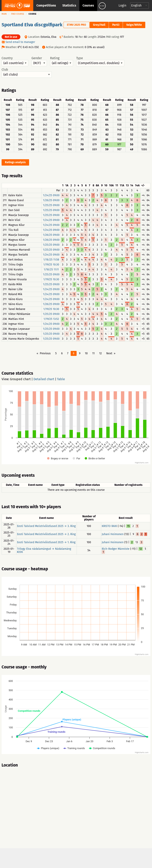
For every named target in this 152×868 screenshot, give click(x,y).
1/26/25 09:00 (51, 200)
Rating (62, 61)
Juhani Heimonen (113, 534)
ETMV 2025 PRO (76, 25)
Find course (18, 14)
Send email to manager (20, 42)
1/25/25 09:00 (51, 205)
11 (93, 353)
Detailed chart (44, 379)
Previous (45, 353)
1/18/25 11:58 (51, 260)
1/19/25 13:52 (51, 319)
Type (100, 61)
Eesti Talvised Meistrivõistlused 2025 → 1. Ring (46, 542)
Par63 (116, 25)
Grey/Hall (99, 25)
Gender (39, 61)
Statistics (69, 5)
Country (15, 61)
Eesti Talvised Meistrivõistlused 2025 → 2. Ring (46, 534)
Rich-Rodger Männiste (116, 549)
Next (109, 353)
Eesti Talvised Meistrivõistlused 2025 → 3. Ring (46, 526)
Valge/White (134, 25)
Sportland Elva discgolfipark (32, 25)
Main (4, 14)
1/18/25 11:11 (51, 270)
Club (27, 73)
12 (100, 353)
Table (61, 379)
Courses (88, 5)
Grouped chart (20, 379)
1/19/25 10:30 (51, 265)
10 (86, 353)
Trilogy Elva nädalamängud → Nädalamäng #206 (44, 550)
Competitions (46, 5)
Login (122, 5)
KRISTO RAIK (109, 526)
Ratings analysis (15, 162)
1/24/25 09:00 (51, 195)
